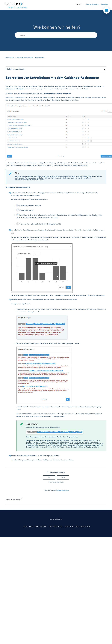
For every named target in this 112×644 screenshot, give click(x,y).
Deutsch (80, 5)
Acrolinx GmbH (10, 58)
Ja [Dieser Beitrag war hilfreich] (49, 478)
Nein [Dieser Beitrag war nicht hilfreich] (63, 478)
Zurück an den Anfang (14, 499)
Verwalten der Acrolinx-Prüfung (24, 58)
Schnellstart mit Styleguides (15, 89)
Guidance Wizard (39, 58)
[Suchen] (56, 35)
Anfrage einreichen (92, 5)
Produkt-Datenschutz (78, 527)
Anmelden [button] (104, 5)
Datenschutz (56, 527)
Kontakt (28, 527)
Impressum (41, 527)
